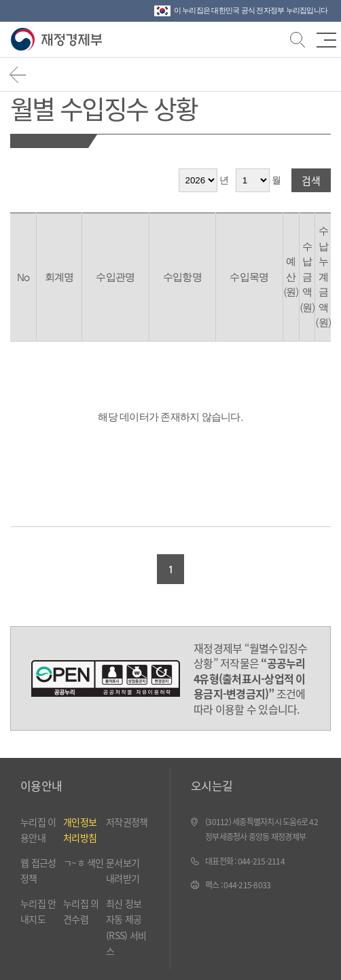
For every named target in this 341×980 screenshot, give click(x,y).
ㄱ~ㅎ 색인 (84, 863)
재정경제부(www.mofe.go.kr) (59, 40)
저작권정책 (127, 822)
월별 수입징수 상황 (104, 108)
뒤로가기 (18, 74)
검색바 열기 (296, 38)
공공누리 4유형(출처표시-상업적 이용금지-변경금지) (106, 678)
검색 (311, 180)
